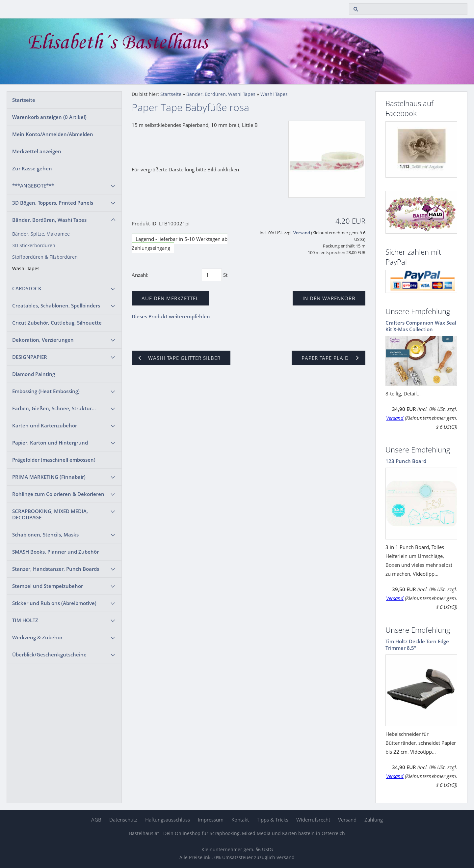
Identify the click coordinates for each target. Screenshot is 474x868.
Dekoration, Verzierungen (43, 340)
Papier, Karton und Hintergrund (50, 443)
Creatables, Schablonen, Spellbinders (56, 305)
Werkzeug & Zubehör (37, 637)
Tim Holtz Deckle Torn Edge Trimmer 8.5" (417, 645)
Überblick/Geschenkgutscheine (49, 654)
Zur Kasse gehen (32, 168)
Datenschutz (123, 820)
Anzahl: (140, 275)
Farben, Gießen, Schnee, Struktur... (54, 408)
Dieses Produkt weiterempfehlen (171, 316)
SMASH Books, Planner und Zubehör (55, 552)
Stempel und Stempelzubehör (48, 586)
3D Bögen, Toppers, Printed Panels (53, 203)
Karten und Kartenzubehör (45, 425)
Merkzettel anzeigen (37, 151)
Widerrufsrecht (313, 820)
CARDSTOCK (27, 288)
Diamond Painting (34, 374)
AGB (96, 820)
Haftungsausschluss (168, 820)
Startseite (24, 100)
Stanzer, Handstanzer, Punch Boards (56, 569)
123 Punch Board (406, 461)
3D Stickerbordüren (34, 246)
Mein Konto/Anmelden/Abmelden (53, 134)
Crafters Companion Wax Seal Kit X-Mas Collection (421, 326)
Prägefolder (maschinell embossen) (54, 460)
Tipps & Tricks (273, 820)
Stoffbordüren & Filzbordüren (45, 257)
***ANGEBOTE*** (33, 186)
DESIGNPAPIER (30, 357)
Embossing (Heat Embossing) (46, 391)
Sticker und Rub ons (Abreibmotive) (54, 603)
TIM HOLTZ (25, 620)
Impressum (211, 820)
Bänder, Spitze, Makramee (41, 234)
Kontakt (240, 820)
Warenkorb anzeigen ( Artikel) (49, 117)
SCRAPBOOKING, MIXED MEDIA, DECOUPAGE (50, 514)
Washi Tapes (26, 269)
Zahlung (374, 820)
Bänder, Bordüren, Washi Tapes (49, 220)
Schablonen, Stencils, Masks (45, 535)
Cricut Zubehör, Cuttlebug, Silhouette (57, 323)
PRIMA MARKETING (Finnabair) (49, 477)
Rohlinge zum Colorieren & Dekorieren (58, 494)
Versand (302, 233)
